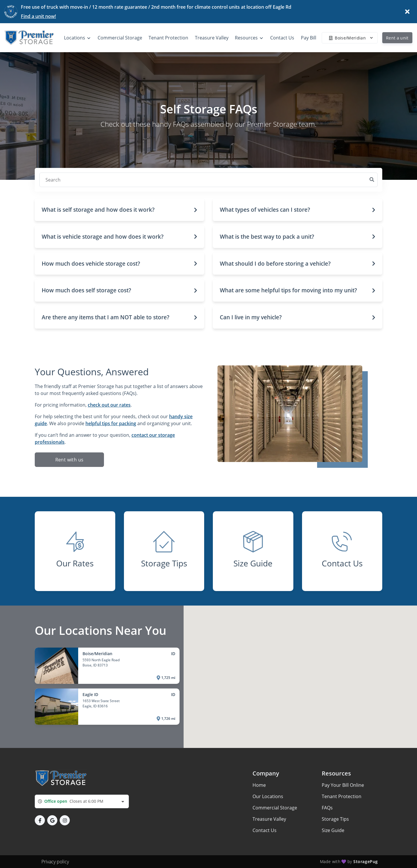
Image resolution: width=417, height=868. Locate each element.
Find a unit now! (38, 16)
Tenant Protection (342, 796)
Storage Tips (335, 819)
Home (259, 785)
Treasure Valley (269, 819)
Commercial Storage (275, 808)
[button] (119, 210)
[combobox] (82, 801)
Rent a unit (397, 38)
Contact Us (265, 830)
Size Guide (333, 830)
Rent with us (69, 460)
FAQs (327, 808)
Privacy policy (55, 862)
